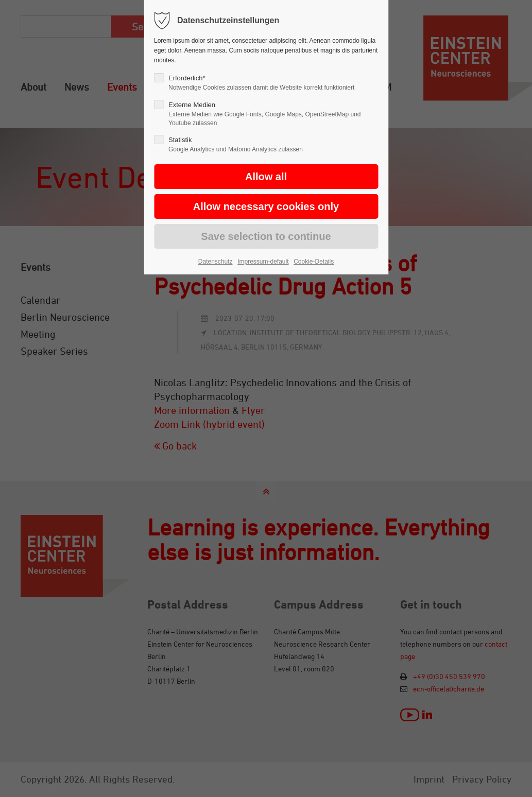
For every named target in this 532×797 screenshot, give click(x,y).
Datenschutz (216, 262)
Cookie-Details (314, 262)
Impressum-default (263, 262)
